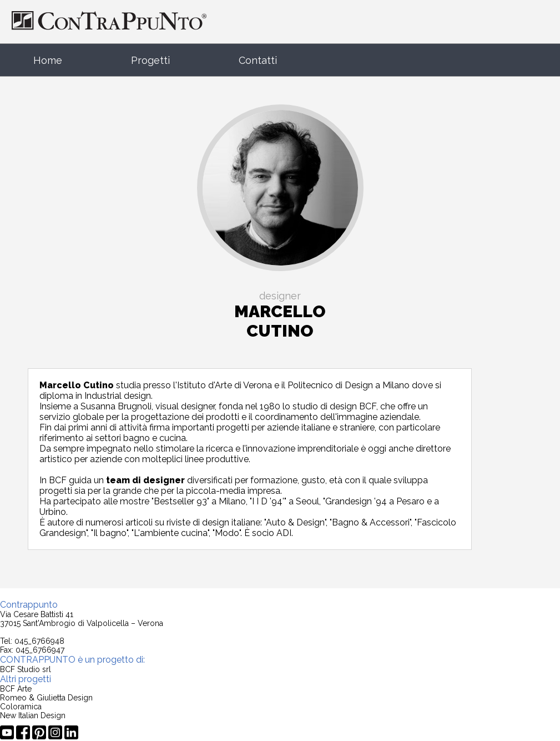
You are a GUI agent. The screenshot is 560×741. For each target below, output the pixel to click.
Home (48, 60)
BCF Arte (16, 689)
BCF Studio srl (26, 669)
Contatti (258, 60)
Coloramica (21, 707)
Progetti (150, 60)
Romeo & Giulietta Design (46, 698)
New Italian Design (33, 715)
